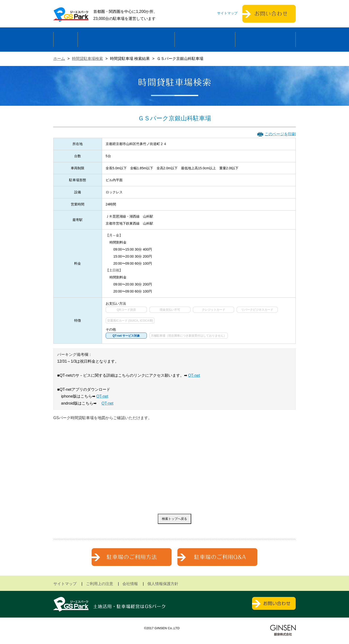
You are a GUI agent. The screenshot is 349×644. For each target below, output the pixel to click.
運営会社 (265, 40)
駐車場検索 (205, 40)
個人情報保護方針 (163, 584)
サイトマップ (227, 13)
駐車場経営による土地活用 (126, 40)
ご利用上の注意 (100, 584)
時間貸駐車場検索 (87, 59)
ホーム (66, 40)
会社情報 (130, 584)
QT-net (194, 375)
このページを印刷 (280, 134)
